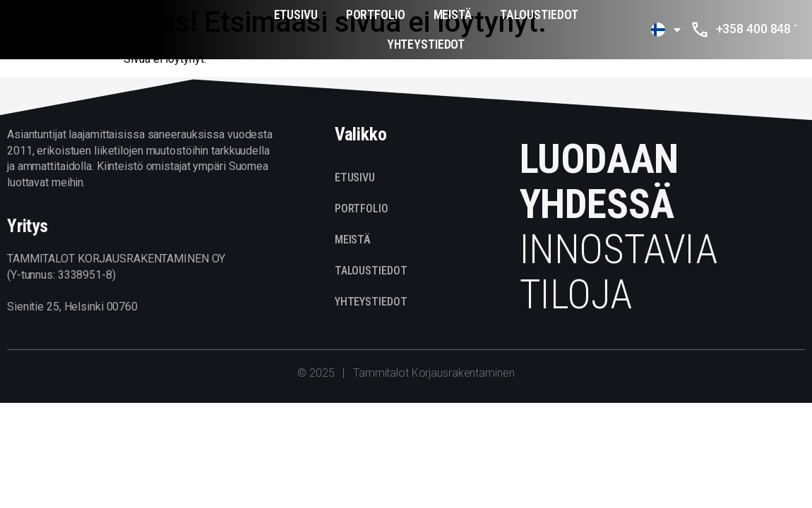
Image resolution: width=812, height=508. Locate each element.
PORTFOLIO (376, 15)
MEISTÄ (453, 15)
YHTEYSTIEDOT (426, 44)
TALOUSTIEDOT (539, 15)
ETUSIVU (296, 15)
